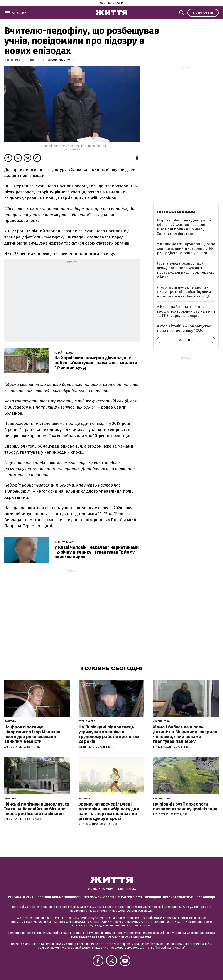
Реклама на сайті (21, 897)
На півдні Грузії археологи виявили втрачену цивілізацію (185, 806)
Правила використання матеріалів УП (113, 897)
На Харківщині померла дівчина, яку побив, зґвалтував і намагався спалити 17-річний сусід (96, 363)
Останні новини (176, 212)
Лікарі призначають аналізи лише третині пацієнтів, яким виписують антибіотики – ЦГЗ (184, 292)
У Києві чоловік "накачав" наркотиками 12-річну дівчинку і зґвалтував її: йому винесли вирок (97, 552)
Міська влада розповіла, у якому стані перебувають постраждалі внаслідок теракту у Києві (186, 270)
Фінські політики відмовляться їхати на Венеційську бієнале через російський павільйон (37, 809)
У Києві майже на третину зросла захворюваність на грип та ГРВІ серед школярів (186, 311)
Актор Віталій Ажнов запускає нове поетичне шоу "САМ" (184, 328)
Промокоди (206, 897)
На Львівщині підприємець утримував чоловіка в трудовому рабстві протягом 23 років (109, 734)
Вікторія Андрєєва (19, 60)
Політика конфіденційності (59, 897)
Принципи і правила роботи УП (169, 897)
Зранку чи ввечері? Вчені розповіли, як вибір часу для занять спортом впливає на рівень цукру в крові (109, 811)
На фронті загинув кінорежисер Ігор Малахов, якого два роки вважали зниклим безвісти (33, 734)
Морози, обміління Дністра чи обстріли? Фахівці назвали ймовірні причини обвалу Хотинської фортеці (184, 227)
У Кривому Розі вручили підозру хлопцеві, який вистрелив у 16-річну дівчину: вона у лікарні (186, 248)
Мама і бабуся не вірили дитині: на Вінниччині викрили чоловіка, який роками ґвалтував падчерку (185, 734)
